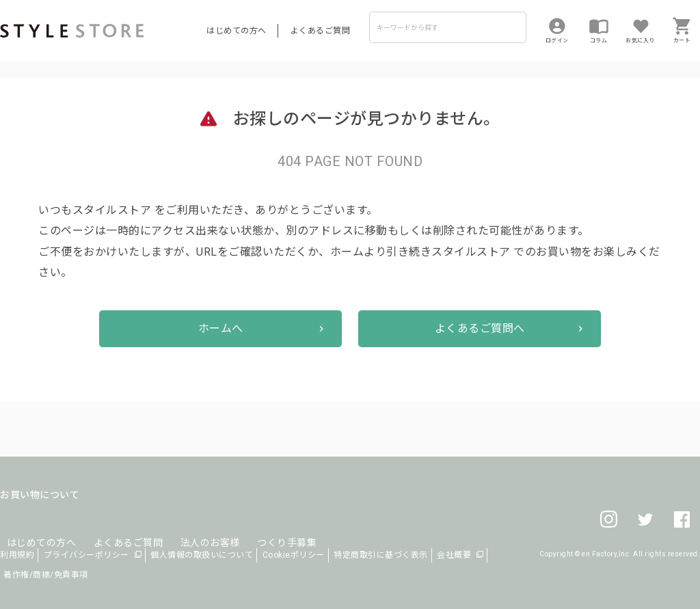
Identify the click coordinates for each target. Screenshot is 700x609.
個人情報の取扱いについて (202, 555)
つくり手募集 (261, 526)
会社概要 (454, 555)
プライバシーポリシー (86, 555)
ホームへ (221, 328)
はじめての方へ (237, 31)
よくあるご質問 (321, 31)
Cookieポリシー (294, 555)
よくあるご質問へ (480, 328)
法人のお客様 (190, 526)
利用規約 (17, 555)
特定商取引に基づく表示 (381, 555)
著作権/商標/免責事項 (46, 575)
